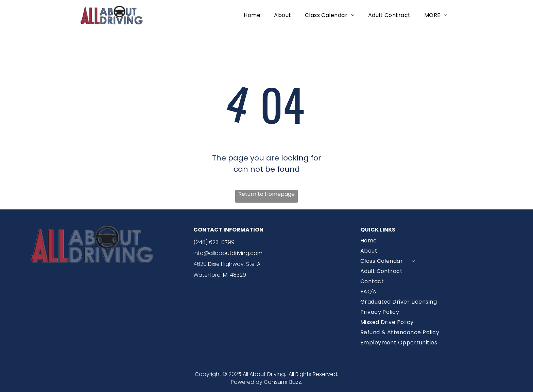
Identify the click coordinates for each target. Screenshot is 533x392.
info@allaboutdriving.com (228, 253)
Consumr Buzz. (283, 382)
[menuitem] (252, 15)
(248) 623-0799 (214, 242)
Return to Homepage (266, 194)
